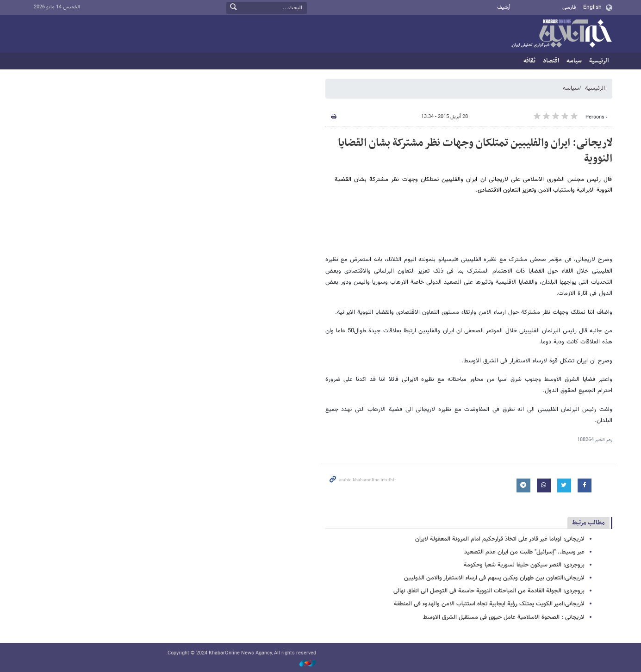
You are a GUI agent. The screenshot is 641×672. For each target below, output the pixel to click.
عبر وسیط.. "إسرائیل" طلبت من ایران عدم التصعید (524, 552)
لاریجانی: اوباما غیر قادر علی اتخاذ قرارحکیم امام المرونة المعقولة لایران (500, 539)
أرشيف (504, 8)
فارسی (569, 7)
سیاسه (574, 61)
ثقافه (529, 61)
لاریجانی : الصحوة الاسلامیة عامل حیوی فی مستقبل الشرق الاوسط (504, 617)
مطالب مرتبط (588, 523)
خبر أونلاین (561, 34)
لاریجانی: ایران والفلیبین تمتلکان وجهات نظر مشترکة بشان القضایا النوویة (475, 151)
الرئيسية (599, 61)
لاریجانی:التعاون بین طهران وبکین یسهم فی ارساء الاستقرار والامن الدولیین (494, 578)
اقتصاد (551, 61)
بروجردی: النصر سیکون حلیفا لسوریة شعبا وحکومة (524, 565)
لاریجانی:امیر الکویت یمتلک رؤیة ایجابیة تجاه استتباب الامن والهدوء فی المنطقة (489, 604)
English (592, 7)
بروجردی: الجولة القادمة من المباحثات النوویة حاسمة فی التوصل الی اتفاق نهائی (489, 591)
